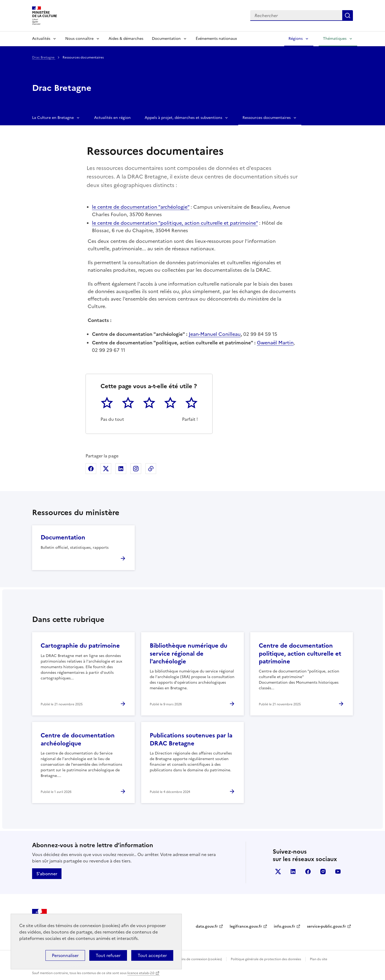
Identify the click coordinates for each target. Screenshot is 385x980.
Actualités (41, 39)
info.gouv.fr (284, 926)
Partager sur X (106, 469)
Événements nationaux (216, 39)
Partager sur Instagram (136, 469)
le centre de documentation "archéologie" (141, 207)
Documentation (166, 39)
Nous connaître (79, 39)
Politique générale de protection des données (266, 959)
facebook (308, 872)
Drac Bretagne (44, 57)
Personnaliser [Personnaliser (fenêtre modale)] (65, 955)
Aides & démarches (126, 39)
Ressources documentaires (267, 118)
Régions (296, 39)
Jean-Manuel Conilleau (215, 334)
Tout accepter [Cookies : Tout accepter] (152, 955)
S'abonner (47, 874)
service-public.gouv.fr (326, 926)
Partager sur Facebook (91, 469)
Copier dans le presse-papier (151, 469)
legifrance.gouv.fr (246, 926)
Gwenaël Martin (275, 343)
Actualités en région (112, 118)
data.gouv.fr (207, 926)
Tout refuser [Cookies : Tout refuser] (108, 955)
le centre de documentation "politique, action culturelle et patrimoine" (175, 223)
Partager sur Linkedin (121, 469)
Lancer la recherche (348, 15)
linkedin (293, 872)
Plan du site (319, 959)
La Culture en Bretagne (53, 118)
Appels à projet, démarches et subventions (183, 118)
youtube (338, 872)
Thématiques (335, 39)
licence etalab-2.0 (141, 973)
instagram (323, 872)
